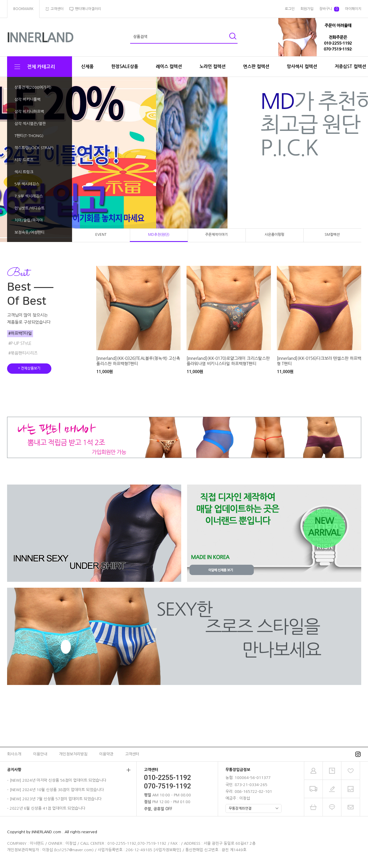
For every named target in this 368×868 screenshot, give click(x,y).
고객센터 (132, 754)
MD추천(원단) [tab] (159, 235)
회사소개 (14, 754)
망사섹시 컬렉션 (302, 66)
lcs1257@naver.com (74, 850)
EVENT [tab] (101, 235)
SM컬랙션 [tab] (332, 235)
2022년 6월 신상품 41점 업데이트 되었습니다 (48, 808)
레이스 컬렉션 (169, 66)
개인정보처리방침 (73, 754)
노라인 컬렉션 (212, 66)
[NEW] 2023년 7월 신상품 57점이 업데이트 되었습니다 (56, 799)
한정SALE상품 (125, 66)
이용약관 (106, 754)
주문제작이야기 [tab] (216, 235)
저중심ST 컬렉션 (350, 66)
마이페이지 (353, 9)
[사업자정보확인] (167, 850)
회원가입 (307, 9)
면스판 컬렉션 (256, 66)
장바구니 (329, 9)
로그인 (290, 9)
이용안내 (40, 754)
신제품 (87, 66)
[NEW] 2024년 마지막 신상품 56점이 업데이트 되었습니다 (58, 781)
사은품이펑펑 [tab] (274, 235)
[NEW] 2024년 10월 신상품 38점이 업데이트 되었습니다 (57, 790)
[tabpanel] (184, 160)
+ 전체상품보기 (29, 368)
